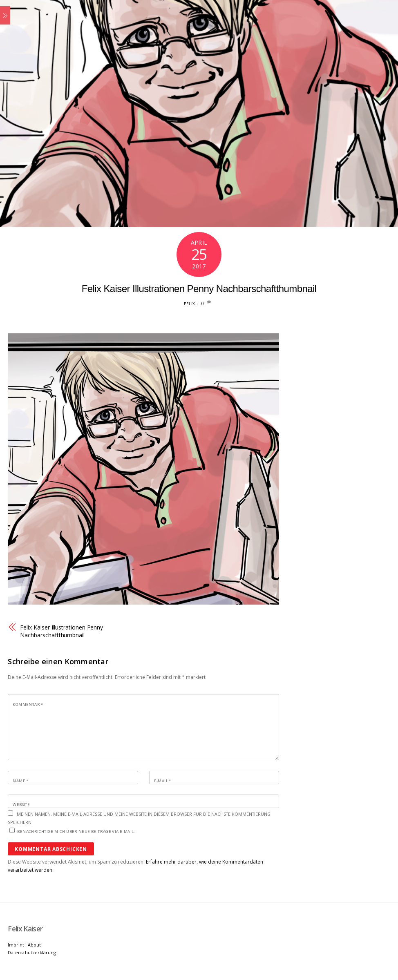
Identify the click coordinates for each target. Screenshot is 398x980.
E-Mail (163, 781)
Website (21, 805)
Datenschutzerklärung (32, 952)
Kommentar (28, 704)
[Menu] (5, 15)
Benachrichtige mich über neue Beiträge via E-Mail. (76, 832)
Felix (189, 304)
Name (20, 781)
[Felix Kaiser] (25, 929)
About (34, 945)
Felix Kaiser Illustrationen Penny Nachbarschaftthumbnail (199, 289)
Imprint (16, 945)
